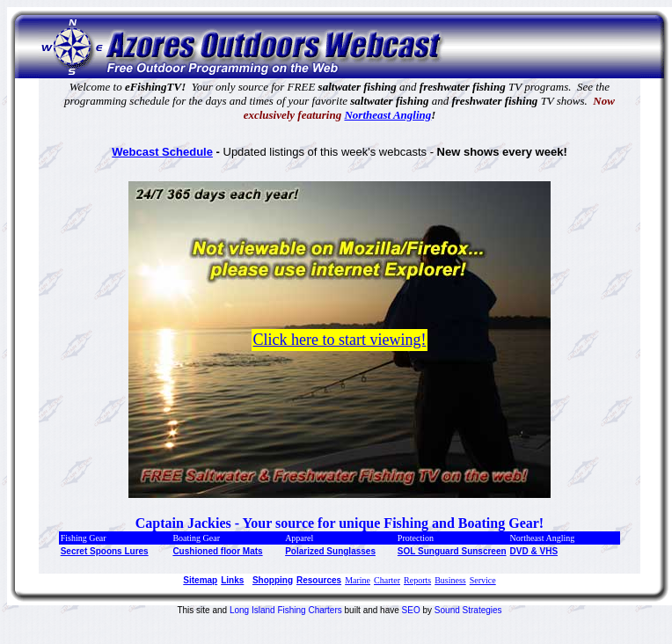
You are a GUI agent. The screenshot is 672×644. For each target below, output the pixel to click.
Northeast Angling (387, 115)
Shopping (273, 580)
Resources (319, 580)
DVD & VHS (534, 551)
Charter (387, 580)
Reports (417, 580)
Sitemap (200, 580)
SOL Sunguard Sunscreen (452, 551)
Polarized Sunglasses (330, 551)
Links (232, 580)
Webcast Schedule (162, 152)
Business (450, 580)
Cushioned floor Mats (217, 551)
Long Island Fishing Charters (287, 610)
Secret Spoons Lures (105, 551)
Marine (358, 580)
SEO (411, 610)
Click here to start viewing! (340, 340)
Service (483, 580)
